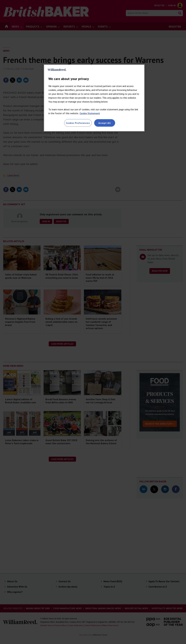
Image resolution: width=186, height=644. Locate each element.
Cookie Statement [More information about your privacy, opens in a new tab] (90, 113)
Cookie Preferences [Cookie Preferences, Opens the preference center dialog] (78, 123)
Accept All (105, 123)
